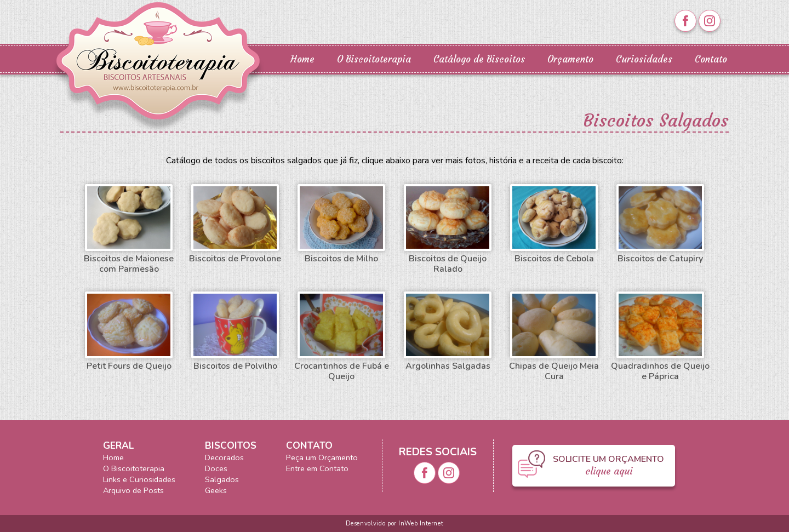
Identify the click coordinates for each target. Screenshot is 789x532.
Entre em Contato (317, 468)
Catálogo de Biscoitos (479, 59)
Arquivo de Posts (133, 490)
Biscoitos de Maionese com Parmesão (129, 230)
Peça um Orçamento (322, 457)
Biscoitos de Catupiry (660, 224)
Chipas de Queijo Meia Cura (554, 337)
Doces (216, 468)
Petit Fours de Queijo (129, 331)
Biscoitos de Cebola (554, 224)
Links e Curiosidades (139, 479)
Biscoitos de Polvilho (235, 331)
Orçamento (570, 59)
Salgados (222, 479)
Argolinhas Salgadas (448, 331)
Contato (711, 59)
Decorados (224, 457)
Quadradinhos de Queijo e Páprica (660, 337)
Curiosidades (644, 59)
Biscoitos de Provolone (235, 224)
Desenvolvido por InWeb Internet (395, 524)
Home (302, 59)
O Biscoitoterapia (374, 59)
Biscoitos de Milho (341, 224)
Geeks (216, 490)
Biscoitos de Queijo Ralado (448, 230)
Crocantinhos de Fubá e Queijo (342, 337)
